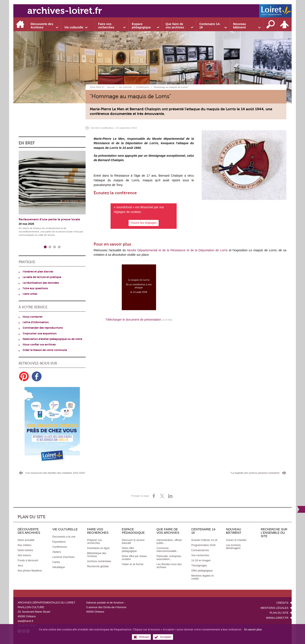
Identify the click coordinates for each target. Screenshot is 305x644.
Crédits (282, 603)
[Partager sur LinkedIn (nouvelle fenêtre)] (170, 496)
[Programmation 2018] (203, 545)
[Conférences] (60, 547)
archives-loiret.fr (65, 11)
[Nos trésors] (24, 555)
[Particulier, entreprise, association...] (169, 558)
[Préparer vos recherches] (94, 542)
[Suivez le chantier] (236, 540)
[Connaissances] (200, 550)
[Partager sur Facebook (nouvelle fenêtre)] (154, 496)
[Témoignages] (199, 566)
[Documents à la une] (64, 537)
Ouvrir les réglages (144, 223)
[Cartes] (56, 562)
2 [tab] (50, 247)
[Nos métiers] (24, 545)
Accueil (111, 87)
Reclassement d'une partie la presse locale (49, 219)
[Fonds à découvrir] (28, 560)
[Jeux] (20, 566)
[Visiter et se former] (133, 564)
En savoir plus (253, 629)
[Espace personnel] (285, 24)
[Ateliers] (57, 552)
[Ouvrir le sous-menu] (44, 24)
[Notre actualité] (26, 540)
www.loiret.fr (277, 618)
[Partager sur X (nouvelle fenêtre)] (162, 496)
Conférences (142, 87)
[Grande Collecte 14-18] (204, 540)
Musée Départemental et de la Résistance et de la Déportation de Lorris (177, 250)
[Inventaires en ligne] (98, 548)
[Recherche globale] (98, 566)
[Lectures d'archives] (63, 557)
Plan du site (279, 613)
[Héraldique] (59, 567)
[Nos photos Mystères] (30, 571)
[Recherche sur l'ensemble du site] (271, 24)
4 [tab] (59, 247)
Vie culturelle (125, 87)
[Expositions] (59, 542)
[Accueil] (20, 24)
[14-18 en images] (201, 560)
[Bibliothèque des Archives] (97, 555)
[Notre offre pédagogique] (129, 550)
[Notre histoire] (25, 550)
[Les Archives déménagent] (233, 547)
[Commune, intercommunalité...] (167, 550)
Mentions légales (274, 608)
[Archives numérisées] (99, 561)
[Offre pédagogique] (202, 571)
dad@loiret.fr (26, 621)
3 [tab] (54, 247)
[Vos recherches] (200, 555)
